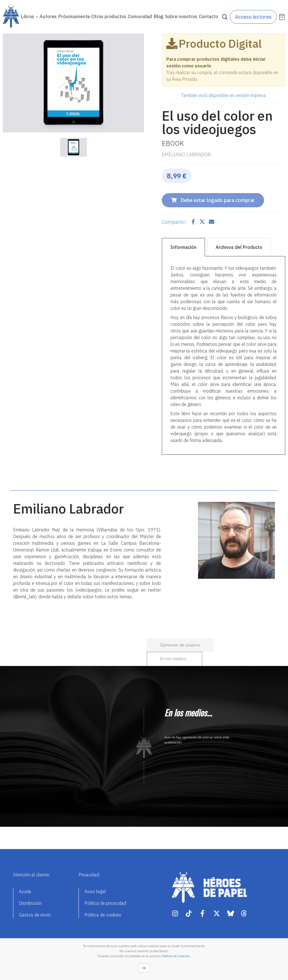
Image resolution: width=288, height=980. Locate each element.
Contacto (208, 16)
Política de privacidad (105, 903)
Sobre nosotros (181, 16)
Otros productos (109, 16)
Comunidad (140, 16)
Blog (159, 16)
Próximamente (74, 16)
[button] (13, 84)
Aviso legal (95, 891)
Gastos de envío (35, 915)
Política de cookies (103, 915)
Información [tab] (183, 247)
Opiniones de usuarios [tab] (180, 645)
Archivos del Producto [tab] (239, 247)
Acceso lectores (253, 17)
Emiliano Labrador (186, 155)
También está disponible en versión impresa (224, 95)
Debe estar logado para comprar (213, 200)
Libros (28, 16)
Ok (144, 968)
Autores (48, 16)
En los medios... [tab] (174, 659)
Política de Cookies (176, 956)
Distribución (30, 903)
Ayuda (25, 891)
